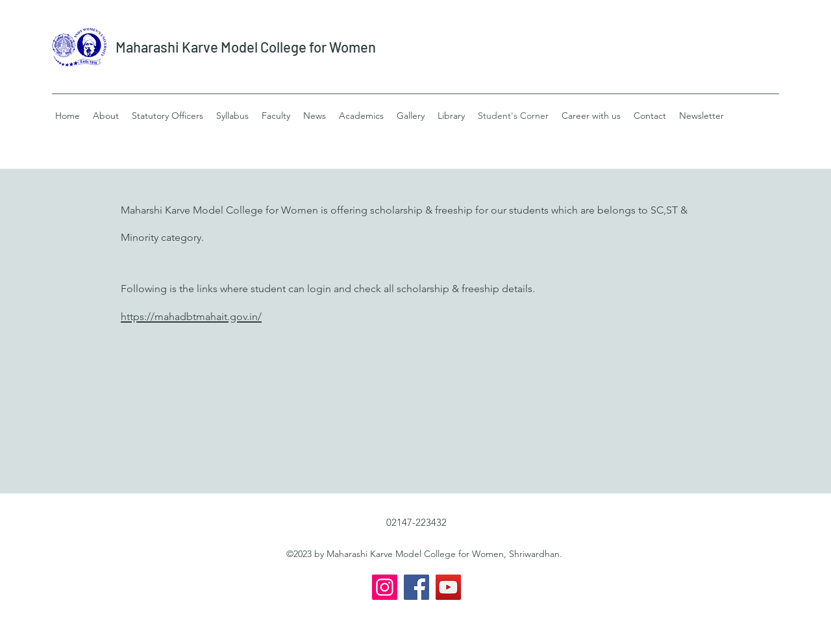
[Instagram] (385, 587)
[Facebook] (416, 587)
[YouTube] (448, 587)
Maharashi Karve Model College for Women (246, 47)
